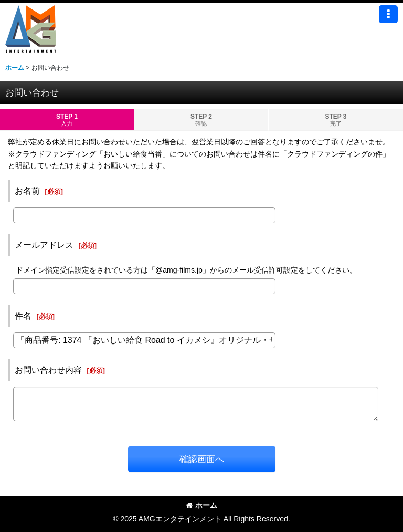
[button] (388, 14)
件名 (23, 316)
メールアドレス (44, 245)
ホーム (201, 505)
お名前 (27, 191)
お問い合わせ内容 (48, 370)
